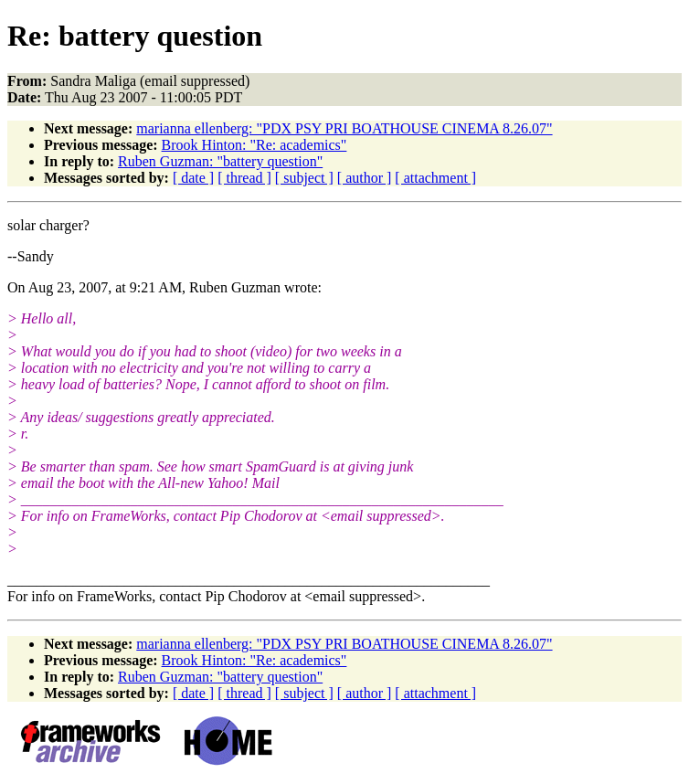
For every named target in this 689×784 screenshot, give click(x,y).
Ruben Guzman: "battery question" (220, 161)
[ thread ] (244, 178)
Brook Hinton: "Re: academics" (254, 145)
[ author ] (365, 178)
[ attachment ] (435, 178)
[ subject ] (304, 178)
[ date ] (193, 178)
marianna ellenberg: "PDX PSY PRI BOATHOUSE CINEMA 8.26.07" (344, 128)
